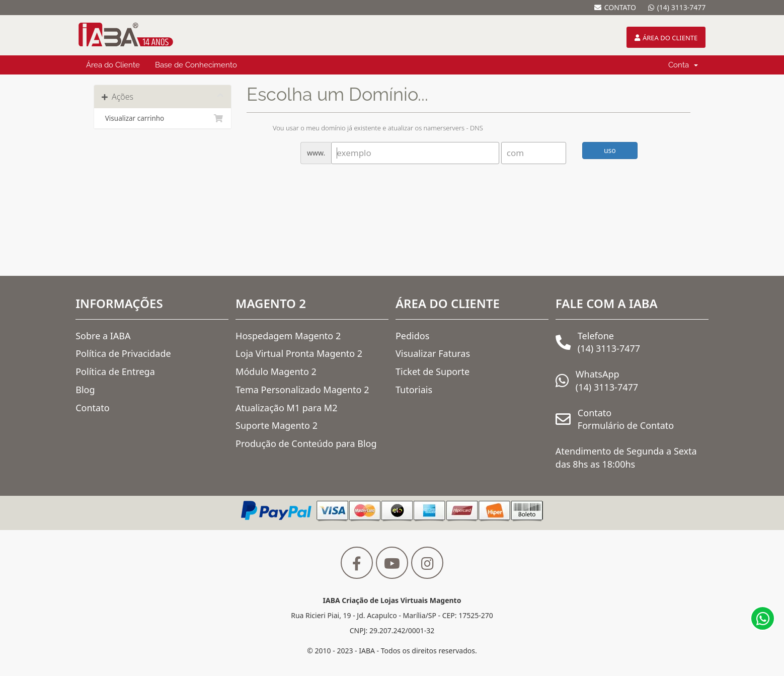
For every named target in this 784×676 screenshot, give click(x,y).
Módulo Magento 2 (276, 371)
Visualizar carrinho (163, 118)
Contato (92, 408)
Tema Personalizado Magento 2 (302, 390)
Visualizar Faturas (433, 353)
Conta (683, 65)
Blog (85, 390)
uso (610, 150)
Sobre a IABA (103, 336)
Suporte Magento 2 (277, 425)
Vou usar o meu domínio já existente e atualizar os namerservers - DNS (370, 129)
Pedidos (412, 336)
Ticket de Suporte (433, 371)
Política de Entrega (115, 371)
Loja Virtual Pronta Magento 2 (299, 353)
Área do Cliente (113, 65)
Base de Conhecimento (196, 65)
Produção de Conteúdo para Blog (306, 443)
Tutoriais (414, 390)
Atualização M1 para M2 (286, 408)
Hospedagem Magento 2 (288, 336)
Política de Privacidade (123, 353)
